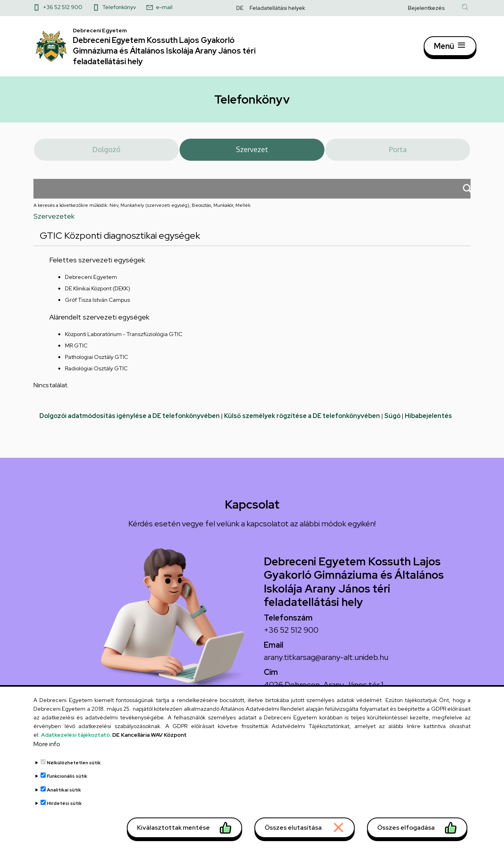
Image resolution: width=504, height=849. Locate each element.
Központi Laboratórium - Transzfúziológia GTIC (124, 341)
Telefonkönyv (119, 7)
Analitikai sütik (64, 796)
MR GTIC (76, 353)
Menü (444, 49)
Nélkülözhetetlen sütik (74, 769)
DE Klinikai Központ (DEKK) (98, 295)
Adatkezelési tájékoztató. (76, 741)
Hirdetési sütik (64, 810)
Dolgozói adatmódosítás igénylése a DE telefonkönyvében (130, 423)
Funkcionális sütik (67, 782)
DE (240, 8)
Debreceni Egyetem (91, 284)
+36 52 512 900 (63, 7)
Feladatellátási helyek (277, 8)
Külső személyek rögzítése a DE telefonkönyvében (302, 423)
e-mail (164, 7)
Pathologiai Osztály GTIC (96, 364)
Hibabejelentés (428, 423)
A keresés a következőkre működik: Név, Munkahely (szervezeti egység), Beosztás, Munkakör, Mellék (142, 212)
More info (47, 750)
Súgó (392, 423)
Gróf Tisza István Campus (97, 307)
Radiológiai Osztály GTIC (96, 375)
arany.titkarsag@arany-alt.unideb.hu (326, 664)
